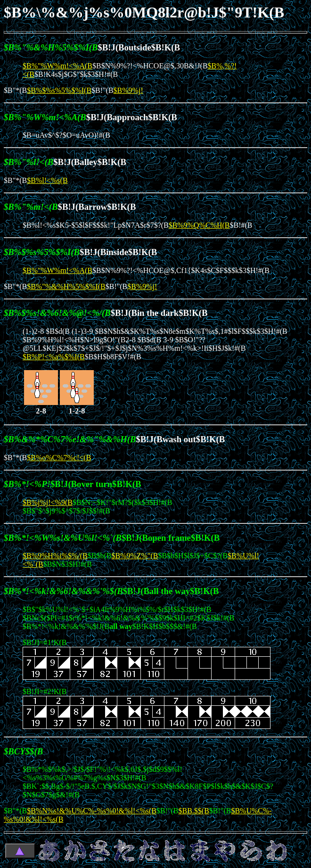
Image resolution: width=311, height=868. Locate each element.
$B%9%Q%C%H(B (199, 225)
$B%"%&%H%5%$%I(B (66, 286)
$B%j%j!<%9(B (48, 502)
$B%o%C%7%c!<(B (59, 458)
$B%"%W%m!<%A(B (57, 66)
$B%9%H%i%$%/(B (55, 556)
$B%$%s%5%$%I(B (59, 90)
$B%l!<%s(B (47, 180)
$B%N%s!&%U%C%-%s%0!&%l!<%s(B (92, 811)
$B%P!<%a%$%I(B (54, 357)
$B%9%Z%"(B (135, 556)
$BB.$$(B (194, 811)
